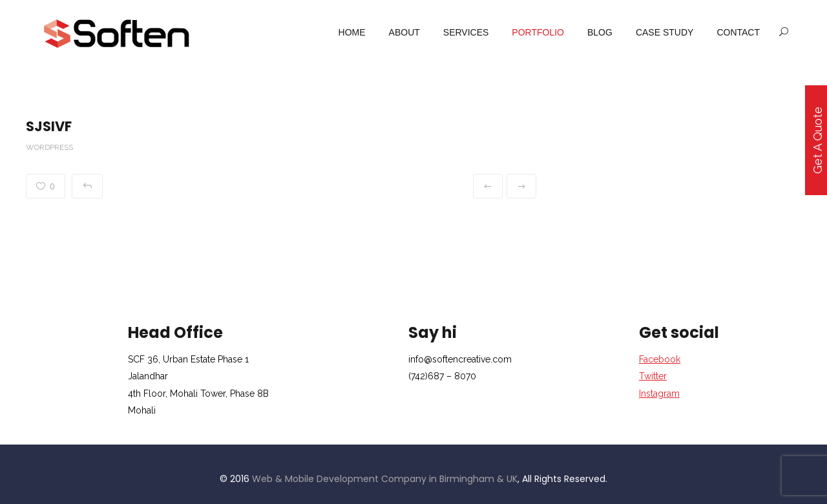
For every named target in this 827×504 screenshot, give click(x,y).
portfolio (538, 32)
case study (665, 32)
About (404, 32)
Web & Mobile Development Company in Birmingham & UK (385, 479)
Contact (738, 32)
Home (352, 32)
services (466, 32)
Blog (600, 32)
